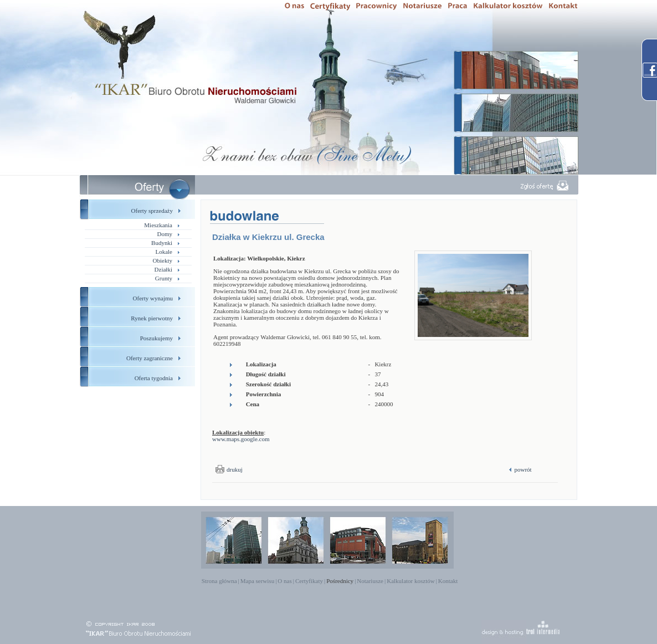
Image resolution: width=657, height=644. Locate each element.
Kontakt (448, 581)
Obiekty (163, 260)
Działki (163, 269)
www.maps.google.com (241, 439)
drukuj (235, 469)
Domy (165, 234)
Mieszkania (158, 225)
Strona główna (219, 581)
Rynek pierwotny (152, 318)
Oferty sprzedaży (152, 211)
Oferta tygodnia (154, 378)
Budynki (162, 243)
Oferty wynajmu (153, 298)
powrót (522, 469)
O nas (284, 581)
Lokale (164, 252)
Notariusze (370, 581)
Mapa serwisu (257, 581)
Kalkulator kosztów (410, 581)
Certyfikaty (309, 581)
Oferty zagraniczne (150, 358)
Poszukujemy (156, 338)
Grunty (164, 278)
